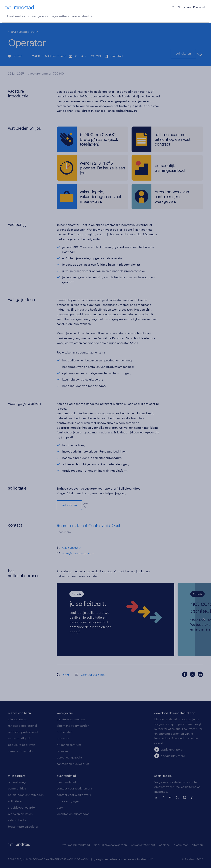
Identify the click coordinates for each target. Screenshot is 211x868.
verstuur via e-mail (91, 675)
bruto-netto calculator (23, 827)
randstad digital (19, 738)
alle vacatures (17, 719)
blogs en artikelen (20, 814)
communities (17, 788)
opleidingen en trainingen (26, 795)
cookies (164, 845)
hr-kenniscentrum (69, 745)
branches (63, 738)
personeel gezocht (69, 757)
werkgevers (41, 16)
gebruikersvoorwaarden (110, 845)
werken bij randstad (76, 845)
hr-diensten (65, 732)
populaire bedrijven (21, 745)
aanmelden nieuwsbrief (73, 764)
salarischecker (18, 820)
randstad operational (22, 726)
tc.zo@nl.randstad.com (78, 553)
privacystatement (143, 845)
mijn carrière (61, 16)
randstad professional (23, 732)
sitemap (197, 845)
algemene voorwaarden (73, 726)
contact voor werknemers (74, 788)
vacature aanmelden (71, 719)
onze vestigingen (68, 801)
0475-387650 (71, 548)
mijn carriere (17, 776)
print (63, 675)
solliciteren (183, 53)
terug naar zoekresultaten (23, 32)
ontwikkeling (17, 782)
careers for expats (20, 751)
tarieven (62, 751)
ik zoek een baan (18, 16)
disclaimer (181, 845)
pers (60, 807)
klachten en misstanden (73, 814)
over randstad (82, 16)
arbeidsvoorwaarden (22, 807)
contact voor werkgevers (74, 795)
